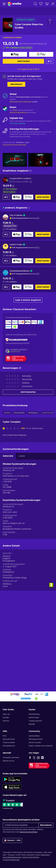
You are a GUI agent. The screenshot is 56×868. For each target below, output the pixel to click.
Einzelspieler (19, 413)
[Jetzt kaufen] (15, 54)
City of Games (16, 215)
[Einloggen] (53, 4)
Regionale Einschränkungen (21, 102)
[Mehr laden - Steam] (5, 109)
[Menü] (4, 4)
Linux (5, 586)
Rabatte (32, 724)
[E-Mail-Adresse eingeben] (21, 825)
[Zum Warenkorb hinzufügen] (50, 61)
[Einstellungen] (12, 840)
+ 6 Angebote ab (28, 69)
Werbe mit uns (8, 761)
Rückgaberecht (9, 746)
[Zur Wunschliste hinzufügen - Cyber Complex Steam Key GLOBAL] (50, 22)
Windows (7, 584)
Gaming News (34, 736)
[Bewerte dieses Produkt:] (12, 429)
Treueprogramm (35, 721)
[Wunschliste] (41, 4)
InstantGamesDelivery (20, 271)
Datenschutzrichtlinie (31, 857)
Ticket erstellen (9, 743)
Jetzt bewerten (28, 392)
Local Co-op (47, 413)
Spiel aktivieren (9, 739)
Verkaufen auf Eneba (11, 758)
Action (7, 413)
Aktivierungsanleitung (18, 113)
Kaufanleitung (34, 714)
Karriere (6, 721)
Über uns (6, 714)
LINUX (22, 456)
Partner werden (35, 743)
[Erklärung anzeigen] (38, 218)
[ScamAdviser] (16, 340)
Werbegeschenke (36, 739)
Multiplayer (33, 413)
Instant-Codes (16, 245)
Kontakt (6, 718)
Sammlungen (34, 718)
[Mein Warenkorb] (47, 4)
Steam (15, 110)
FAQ (5, 736)
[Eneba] (14, 4)
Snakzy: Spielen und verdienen (41, 746)
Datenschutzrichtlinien (29, 832)
